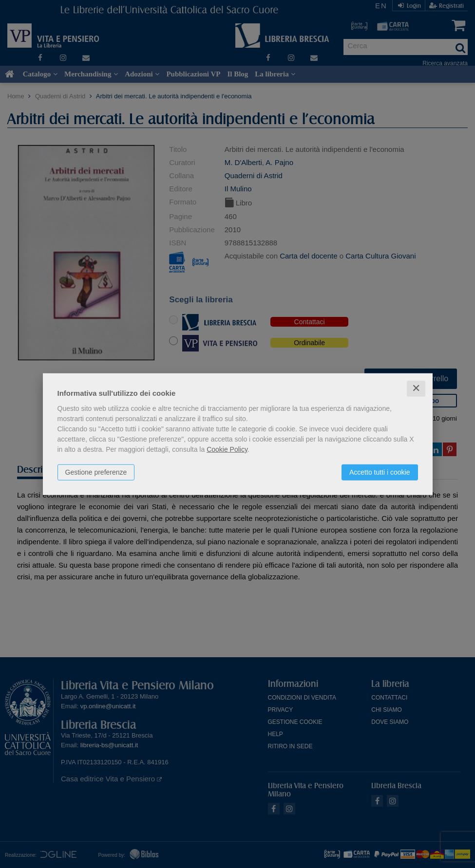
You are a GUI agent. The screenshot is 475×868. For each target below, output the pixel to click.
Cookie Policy (227, 449)
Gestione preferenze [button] (96, 472)
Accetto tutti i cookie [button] (380, 472)
